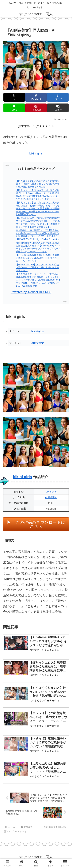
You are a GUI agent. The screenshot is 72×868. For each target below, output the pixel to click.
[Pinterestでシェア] (36, 108)
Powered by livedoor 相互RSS (31, 292)
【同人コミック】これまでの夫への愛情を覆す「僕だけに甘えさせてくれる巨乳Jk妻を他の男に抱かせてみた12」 (38, 184)
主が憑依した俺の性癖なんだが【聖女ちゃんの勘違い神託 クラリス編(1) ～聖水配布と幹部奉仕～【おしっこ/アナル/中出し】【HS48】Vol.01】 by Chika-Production (38, 235)
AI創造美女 (38, 343)
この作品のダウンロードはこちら (40, 524)
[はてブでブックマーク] (58, 97)
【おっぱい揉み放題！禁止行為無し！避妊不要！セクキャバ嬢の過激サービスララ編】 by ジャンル (38, 258)
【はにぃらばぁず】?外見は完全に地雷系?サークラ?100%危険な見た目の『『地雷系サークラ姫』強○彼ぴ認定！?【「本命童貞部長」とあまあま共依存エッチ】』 (38, 222)
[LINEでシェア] (14, 108)
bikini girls (36, 153)
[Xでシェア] (14, 97)
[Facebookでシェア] (36, 97)
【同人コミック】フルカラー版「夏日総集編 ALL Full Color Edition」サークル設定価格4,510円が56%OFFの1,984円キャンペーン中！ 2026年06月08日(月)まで (38, 195)
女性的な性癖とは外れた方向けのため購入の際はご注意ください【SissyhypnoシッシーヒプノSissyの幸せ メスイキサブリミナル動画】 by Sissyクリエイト (38, 247)
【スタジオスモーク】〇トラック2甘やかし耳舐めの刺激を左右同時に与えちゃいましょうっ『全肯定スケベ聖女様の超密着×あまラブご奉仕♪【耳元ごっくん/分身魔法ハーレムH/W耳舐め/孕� (38, 280)
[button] (58, 108)
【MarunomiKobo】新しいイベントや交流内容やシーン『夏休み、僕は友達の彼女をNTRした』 (38, 268)
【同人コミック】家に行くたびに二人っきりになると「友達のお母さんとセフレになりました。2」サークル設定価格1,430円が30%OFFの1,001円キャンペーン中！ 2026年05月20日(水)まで (38, 209)
